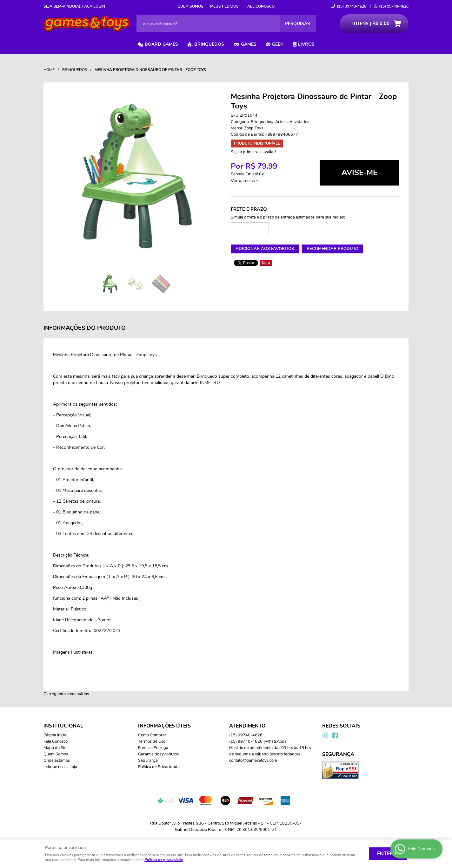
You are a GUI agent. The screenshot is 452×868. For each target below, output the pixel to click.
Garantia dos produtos (158, 754)
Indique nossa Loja (60, 767)
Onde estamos (57, 761)
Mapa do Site (56, 748)
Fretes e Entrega (153, 748)
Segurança (148, 761)
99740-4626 (352, 6)
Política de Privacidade (159, 767)
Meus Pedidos (224, 6)
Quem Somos (190, 6)
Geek (278, 44)
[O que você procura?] (298, 24)
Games (249, 44)
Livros (306, 44)
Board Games (161, 44)
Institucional (63, 726)
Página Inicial (55, 735)
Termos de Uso (152, 742)
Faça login (94, 6)
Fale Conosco (260, 6)
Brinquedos (209, 44)
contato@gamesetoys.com (253, 761)
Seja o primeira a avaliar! (253, 152)
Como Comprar (152, 735)
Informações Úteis (164, 726)
